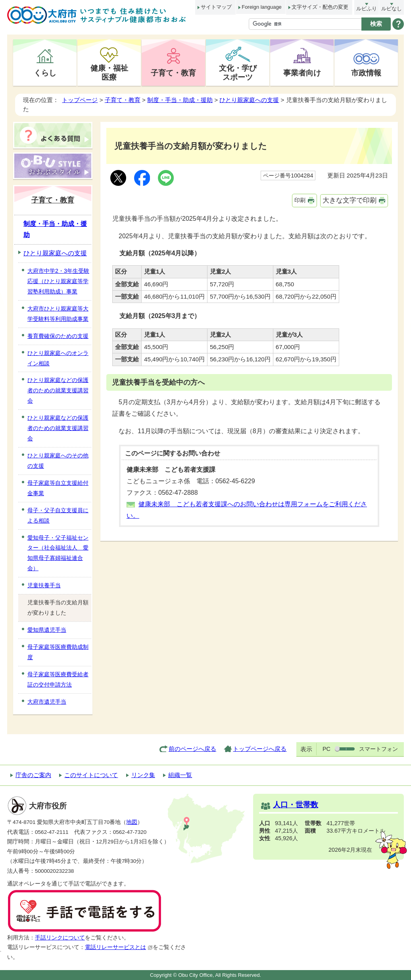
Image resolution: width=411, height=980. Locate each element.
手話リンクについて (60, 938)
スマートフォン (378, 749)
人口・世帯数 (296, 805)
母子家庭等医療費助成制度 (58, 652)
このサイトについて (91, 775)
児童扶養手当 (44, 585)
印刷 (300, 200)
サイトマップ (216, 7)
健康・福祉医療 (109, 72)
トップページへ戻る (260, 749)
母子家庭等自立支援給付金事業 (58, 488)
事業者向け (302, 73)
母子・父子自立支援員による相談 (58, 515)
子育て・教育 (173, 73)
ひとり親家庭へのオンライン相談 (58, 358)
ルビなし (392, 9)
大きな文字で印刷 (350, 200)
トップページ (80, 100)
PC (326, 749)
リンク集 (143, 775)
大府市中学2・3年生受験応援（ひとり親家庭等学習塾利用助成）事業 (58, 281)
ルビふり (367, 9)
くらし (45, 73)
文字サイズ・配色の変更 (320, 7)
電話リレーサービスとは (119, 947)
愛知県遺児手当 (47, 630)
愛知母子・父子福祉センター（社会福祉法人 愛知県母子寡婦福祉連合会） (58, 553)
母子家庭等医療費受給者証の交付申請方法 (58, 679)
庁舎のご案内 (33, 775)
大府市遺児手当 (47, 702)
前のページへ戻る (192, 749)
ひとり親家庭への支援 (249, 100)
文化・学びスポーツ (238, 72)
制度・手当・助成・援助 (180, 100)
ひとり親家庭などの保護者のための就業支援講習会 (58, 390)
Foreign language (261, 7)
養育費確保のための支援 (58, 336)
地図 (132, 822)
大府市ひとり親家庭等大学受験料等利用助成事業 (58, 314)
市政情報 (366, 73)
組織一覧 (180, 775)
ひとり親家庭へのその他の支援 (58, 461)
